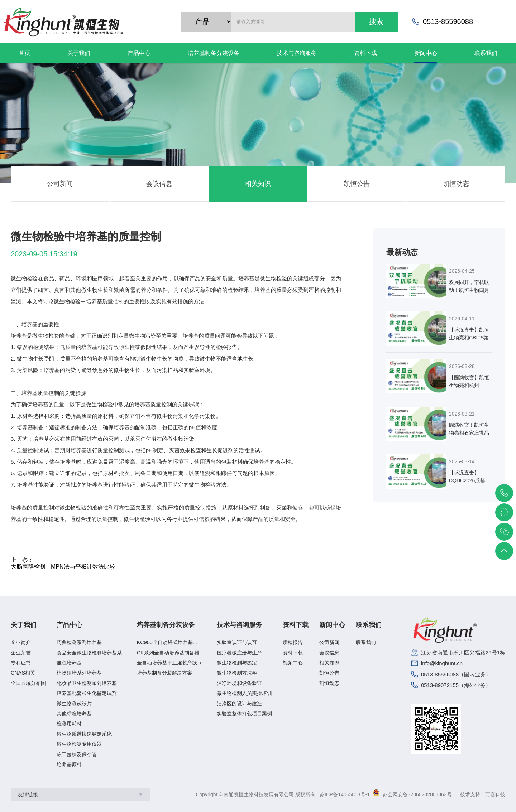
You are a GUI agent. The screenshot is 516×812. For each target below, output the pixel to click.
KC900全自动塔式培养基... (167, 642)
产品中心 (70, 625)
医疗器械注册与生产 (239, 653)
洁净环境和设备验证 (239, 683)
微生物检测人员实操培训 (244, 693)
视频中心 (293, 663)
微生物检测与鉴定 (237, 663)
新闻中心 (332, 625)
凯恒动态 (456, 184)
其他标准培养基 (74, 714)
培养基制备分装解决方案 (164, 673)
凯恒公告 (357, 184)
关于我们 (24, 625)
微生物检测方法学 (237, 673)
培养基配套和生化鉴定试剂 (87, 693)
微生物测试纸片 (74, 704)
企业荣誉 (21, 653)
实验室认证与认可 (237, 642)
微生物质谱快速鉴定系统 (84, 734)
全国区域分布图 (28, 683)
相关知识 (258, 184)
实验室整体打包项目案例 (244, 714)
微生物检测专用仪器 (79, 744)
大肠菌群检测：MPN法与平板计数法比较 (63, 567)
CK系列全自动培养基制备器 (168, 653)
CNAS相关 (23, 673)
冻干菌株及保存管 (77, 754)
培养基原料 (69, 764)
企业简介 (21, 642)
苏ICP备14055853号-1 (345, 794)
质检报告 (293, 642)
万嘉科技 (495, 794)
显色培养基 (69, 663)
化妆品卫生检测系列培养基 (87, 683)
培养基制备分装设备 (166, 625)
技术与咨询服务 (239, 625)
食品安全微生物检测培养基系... (91, 653)
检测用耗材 (69, 724)
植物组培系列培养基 (79, 673)
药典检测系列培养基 (79, 642)
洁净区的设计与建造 (239, 704)
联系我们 (369, 625)
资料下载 (296, 625)
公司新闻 (60, 184)
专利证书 (21, 663)
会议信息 (159, 184)
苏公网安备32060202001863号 (417, 794)
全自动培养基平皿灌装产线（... (172, 663)
